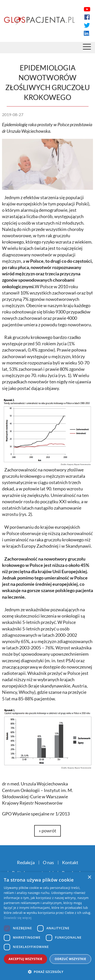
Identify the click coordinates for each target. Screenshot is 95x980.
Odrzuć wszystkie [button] (70, 959)
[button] (48, 972)
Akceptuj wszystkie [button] (25, 959)
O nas (48, 862)
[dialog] (48, 926)
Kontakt (70, 862)
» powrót (48, 831)
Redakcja (26, 862)
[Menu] (87, 48)
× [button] (89, 877)
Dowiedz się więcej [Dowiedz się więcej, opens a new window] (18, 918)
